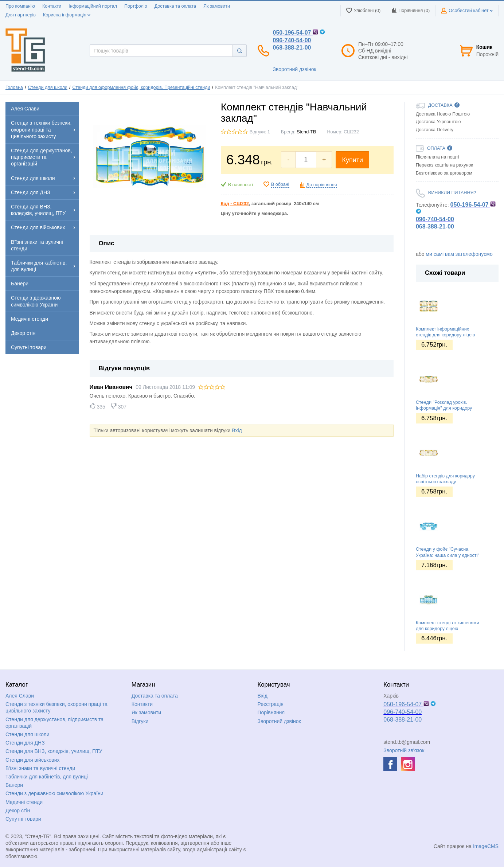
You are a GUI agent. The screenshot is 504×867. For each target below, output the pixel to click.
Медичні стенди (24, 802)
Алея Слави (20, 696)
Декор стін (18, 811)
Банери (14, 785)
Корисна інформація (67, 15)
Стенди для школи (47, 87)
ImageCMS (486, 846)
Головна (14, 87)
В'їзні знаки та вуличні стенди (40, 768)
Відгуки (140, 721)
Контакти (52, 6)
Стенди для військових (33, 760)
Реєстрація (271, 704)
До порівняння (322, 185)
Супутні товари (23, 819)
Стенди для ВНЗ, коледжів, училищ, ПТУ (54, 751)
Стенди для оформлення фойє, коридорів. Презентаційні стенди (141, 87)
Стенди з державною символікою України (54, 793)
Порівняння (271, 712)
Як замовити (217, 6)
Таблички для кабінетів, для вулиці (47, 777)
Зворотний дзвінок (295, 69)
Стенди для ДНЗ (25, 743)
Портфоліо (136, 6)
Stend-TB (306, 132)
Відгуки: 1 (260, 132)
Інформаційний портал (93, 6)
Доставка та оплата (175, 6)
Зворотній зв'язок (404, 750)
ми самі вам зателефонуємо (459, 254)
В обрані (280, 184)
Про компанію (20, 6)
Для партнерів (21, 15)
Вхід (237, 430)
